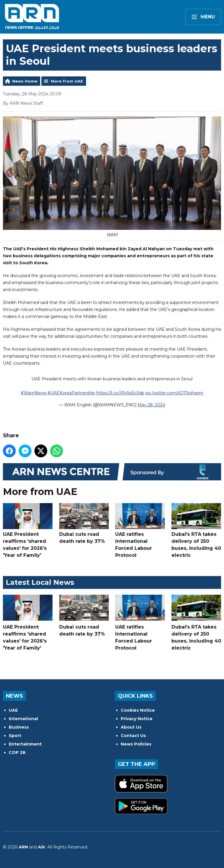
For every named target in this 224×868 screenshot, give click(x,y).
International (23, 719)
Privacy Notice (137, 719)
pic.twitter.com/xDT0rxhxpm (174, 393)
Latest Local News (40, 582)
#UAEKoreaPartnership (71, 393)
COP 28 (17, 752)
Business (19, 727)
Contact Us (133, 736)
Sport (15, 736)
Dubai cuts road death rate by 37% (84, 524)
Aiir (42, 847)
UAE (13, 710)
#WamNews (34, 393)
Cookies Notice (138, 710)
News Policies (136, 744)
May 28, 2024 (151, 405)
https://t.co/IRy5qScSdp (120, 393)
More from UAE (67, 81)
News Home (25, 81)
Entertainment (25, 744)
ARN (23, 847)
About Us (131, 727)
